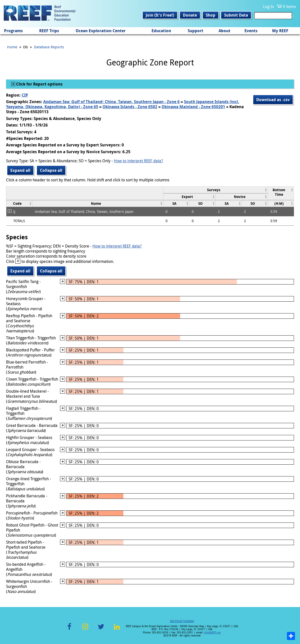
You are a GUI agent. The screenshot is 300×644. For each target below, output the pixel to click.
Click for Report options (39, 84)
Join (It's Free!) (160, 15)
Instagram (85, 630)
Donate (190, 15)
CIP (25, 95)
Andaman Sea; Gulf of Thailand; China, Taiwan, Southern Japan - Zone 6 (111, 102)
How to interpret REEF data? (138, 161)
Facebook (69, 630)
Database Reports (49, 47)
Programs (13, 31)
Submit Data (236, 15)
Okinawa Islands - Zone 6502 (130, 107)
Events (251, 31)
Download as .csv (273, 100)
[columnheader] (215, 190)
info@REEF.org (212, 633)
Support (195, 31)
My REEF (280, 31)
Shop (211, 15)
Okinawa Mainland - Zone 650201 (193, 107)
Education (161, 31)
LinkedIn (117, 630)
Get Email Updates (182, 621)
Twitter (101, 630)
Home (12, 47)
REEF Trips (49, 31)
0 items (289, 7)
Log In (268, 7)
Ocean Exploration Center (101, 31)
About (224, 31)
